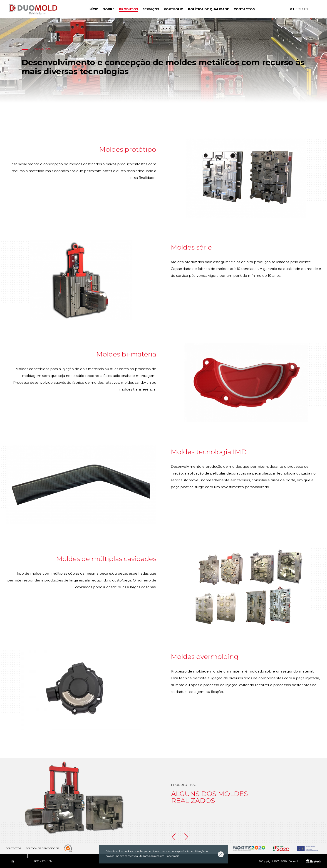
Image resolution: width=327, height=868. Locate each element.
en (306, 9)
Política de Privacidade (42, 848)
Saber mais (172, 856)
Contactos (244, 9)
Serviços (151, 9)
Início (94, 9)
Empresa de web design (314, 861)
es (299, 9)
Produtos (129, 9)
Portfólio (174, 9)
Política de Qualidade (209, 9)
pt (292, 9)
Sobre (109, 9)
